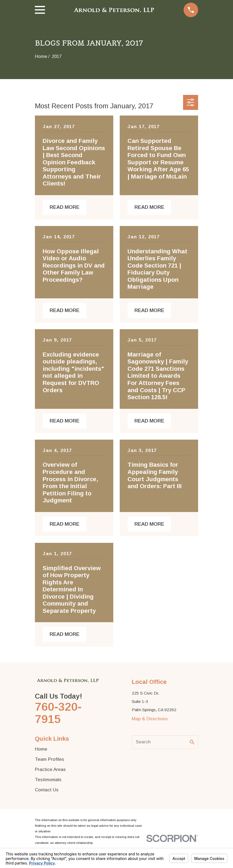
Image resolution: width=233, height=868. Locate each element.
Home (41, 749)
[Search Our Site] (192, 742)
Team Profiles (50, 759)
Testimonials (48, 780)
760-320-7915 (58, 713)
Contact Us (47, 790)
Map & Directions (150, 719)
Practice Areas (50, 769)
